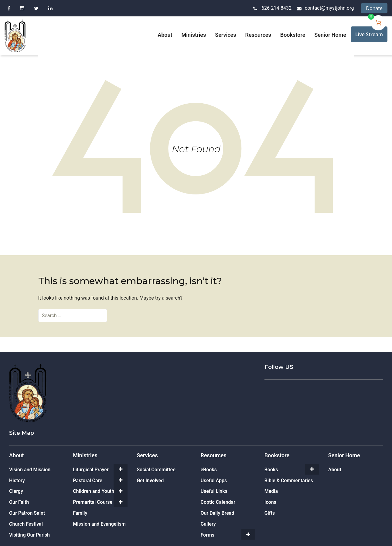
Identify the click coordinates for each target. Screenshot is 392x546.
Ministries (194, 35)
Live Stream (369, 34)
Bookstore (293, 35)
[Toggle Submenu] (121, 469)
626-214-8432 (276, 8)
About (165, 35)
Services (225, 35)
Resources (258, 35)
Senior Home (330, 35)
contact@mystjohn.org (329, 8)
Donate (374, 8)
